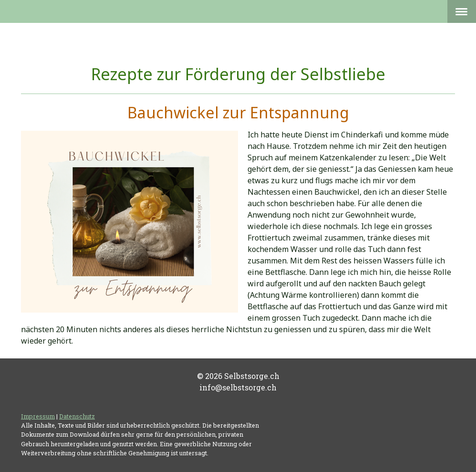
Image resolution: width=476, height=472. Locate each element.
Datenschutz (77, 416)
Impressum (38, 416)
